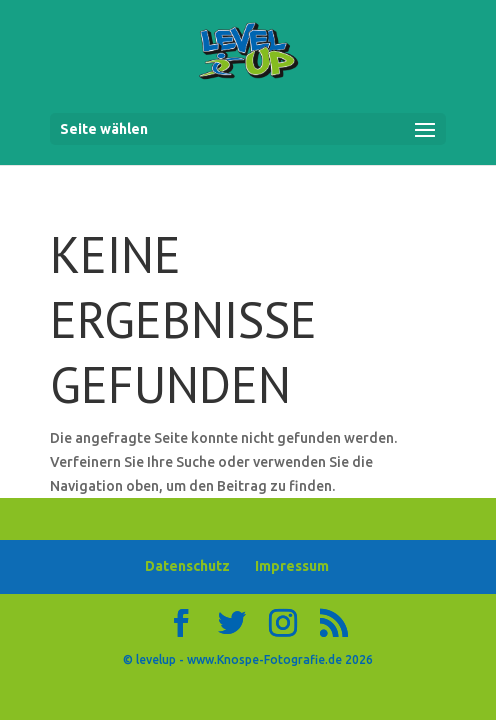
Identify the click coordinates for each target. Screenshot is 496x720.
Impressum (292, 566)
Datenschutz (187, 566)
